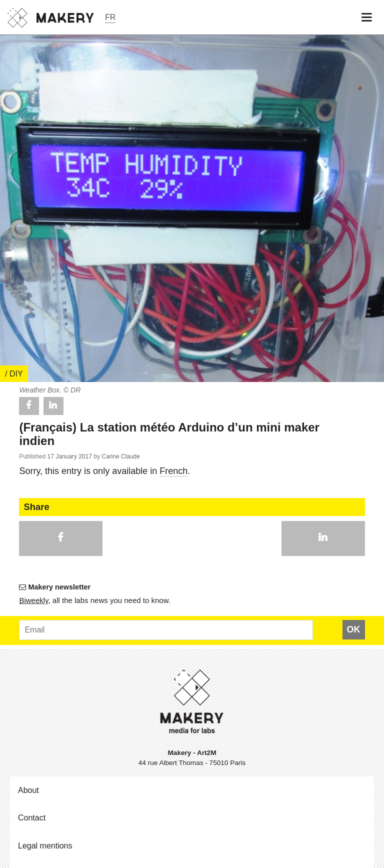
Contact (32, 818)
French (173, 471)
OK (354, 629)
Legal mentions (45, 846)
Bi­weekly (33, 600)
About (28, 790)
